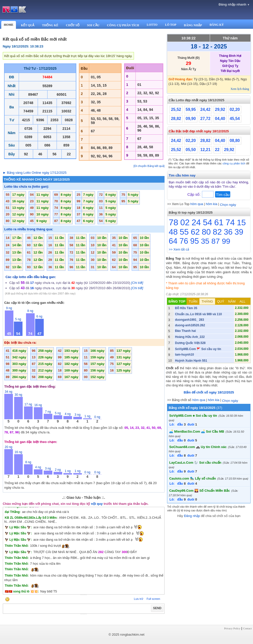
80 (206, 232)
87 (215, 241)
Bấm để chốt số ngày (209, 392)
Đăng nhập (192, 516)
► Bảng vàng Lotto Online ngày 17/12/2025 (35, 173)
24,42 (205, 109)
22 (217, 150)
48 (173, 232)
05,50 (191, 150)
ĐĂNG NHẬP (193, 25)
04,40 (220, 119)
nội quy (97, 504)
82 (217, 232)
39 (239, 232)
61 (219, 222)
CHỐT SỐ (73, 25)
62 (195, 232)
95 (194, 241)
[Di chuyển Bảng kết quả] (149, 166)
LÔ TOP (171, 25)
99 (226, 241)
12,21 (205, 150)
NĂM (232, 301)
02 (185, 222)
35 (205, 241)
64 (173, 241)
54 (208, 222)
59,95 (191, 109)
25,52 (176, 109)
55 (184, 232)
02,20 (235, 109)
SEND (157, 608)
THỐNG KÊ (50, 25)
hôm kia (212, 204)
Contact (247, 628)
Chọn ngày (228, 205)
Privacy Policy (232, 628)
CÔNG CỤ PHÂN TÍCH (123, 25)
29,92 (220, 109)
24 (196, 222)
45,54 (235, 119)
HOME (9, 25)
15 (241, 222)
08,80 (235, 141)
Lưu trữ (139, 599)
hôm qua (197, 204)
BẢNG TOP (177, 301)
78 (173, 222)
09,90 (191, 119)
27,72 (205, 119)
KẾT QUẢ (28, 25)
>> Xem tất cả (179, 249)
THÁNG (207, 301)
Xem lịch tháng (240, 89)
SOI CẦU (93, 25)
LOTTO (152, 25)
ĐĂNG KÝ (217, 25)
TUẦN (193, 301)
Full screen (153, 599)
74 (230, 222)
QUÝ (221, 301)
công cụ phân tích (234, 163)
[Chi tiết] (137, 283)
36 (228, 232)
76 (184, 241)
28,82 (176, 119)
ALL (243, 301)
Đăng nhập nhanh (234, 4)
